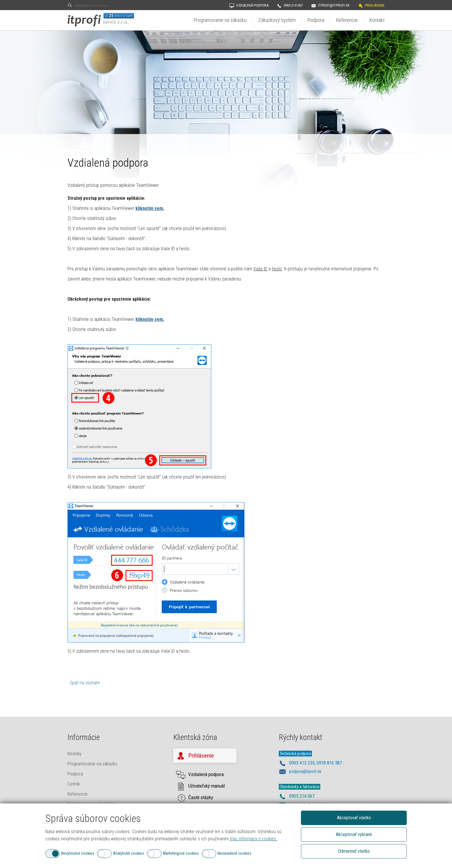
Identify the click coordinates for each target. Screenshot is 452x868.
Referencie (347, 20)
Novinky (75, 754)
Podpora (316, 20)
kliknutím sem (149, 208)
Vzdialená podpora (252, 5)
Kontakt (377, 20)
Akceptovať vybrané (354, 834)
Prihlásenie (375, 5)
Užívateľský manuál (207, 786)
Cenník (74, 784)
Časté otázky (201, 797)
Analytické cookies (129, 853)
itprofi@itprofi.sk (334, 5)
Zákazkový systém (277, 20)
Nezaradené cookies (235, 853)
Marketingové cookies (181, 853)
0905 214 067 (293, 5)
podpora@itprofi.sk (305, 771)
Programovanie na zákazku (220, 20)
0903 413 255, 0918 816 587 (316, 763)
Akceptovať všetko (354, 818)
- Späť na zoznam (84, 683)
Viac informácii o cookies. (254, 839)
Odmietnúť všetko (354, 851)
